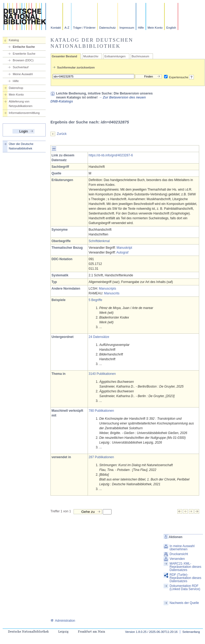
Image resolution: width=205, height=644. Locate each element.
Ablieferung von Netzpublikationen (21, 104)
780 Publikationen (101, 411)
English (171, 28)
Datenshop (16, 88)
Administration (63, 621)
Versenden (177, 559)
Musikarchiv (91, 56)
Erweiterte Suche (24, 54)
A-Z (67, 28)
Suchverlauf (21, 67)
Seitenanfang (191, 632)
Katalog (14, 40)
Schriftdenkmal (99, 241)
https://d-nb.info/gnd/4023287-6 (111, 155)
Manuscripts (107, 289)
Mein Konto (155, 28)
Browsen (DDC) (23, 60)
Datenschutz (108, 28)
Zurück (62, 134)
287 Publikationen (101, 457)
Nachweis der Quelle (184, 603)
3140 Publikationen (102, 374)
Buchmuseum (140, 56)
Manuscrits (112, 293)
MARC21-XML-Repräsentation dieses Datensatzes (185, 567)
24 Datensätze (99, 337)
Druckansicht (179, 554)
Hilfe (141, 28)
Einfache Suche (24, 47)
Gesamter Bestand (64, 56)
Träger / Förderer (84, 28)
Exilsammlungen (115, 56)
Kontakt (56, 28)
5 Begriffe (95, 300)
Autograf (122, 252)
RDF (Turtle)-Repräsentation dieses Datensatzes (185, 578)
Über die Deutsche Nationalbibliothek (21, 146)
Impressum (127, 28)
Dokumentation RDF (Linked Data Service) (185, 587)
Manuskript (124, 248)
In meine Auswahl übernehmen (182, 548)
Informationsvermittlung (24, 113)
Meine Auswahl (23, 74)
